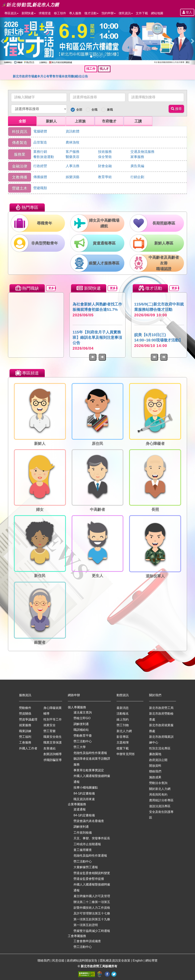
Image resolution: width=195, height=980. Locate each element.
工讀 (138, 121)
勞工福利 (25, 737)
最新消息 (123, 708)
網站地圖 (157, 13)
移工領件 (60, 13)
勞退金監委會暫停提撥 (89, 879)
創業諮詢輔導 (53, 754)
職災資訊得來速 (84, 799)
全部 (79, 110)
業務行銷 (40, 152)
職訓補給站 (81, 730)
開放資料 (155, 766)
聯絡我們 (155, 771)
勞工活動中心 (83, 741)
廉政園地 (155, 754)
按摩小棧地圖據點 (86, 788)
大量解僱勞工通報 (86, 867)
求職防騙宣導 (53, 760)
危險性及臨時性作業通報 (90, 753)
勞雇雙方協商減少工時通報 (92, 931)
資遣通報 (80, 809)
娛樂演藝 (73, 177)
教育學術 (105, 177)
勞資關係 (25, 714)
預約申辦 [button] (109, 13)
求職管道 (45, 13)
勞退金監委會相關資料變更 (92, 873)
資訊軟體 (73, 131)
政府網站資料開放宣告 (82, 961)
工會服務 (25, 742)
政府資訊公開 (158, 760)
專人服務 (75, 13)
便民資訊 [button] (126, 13)
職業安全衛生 (53, 737)
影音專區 (123, 737)
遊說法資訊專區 (160, 806)
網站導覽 (151, 961)
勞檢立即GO (82, 718)
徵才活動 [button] (91, 13)
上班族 (80, 121)
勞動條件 (25, 708)
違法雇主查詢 (83, 712)
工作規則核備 (83, 833)
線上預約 (123, 719)
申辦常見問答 (126, 754)
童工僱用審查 (83, 850)
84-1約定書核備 (84, 793)
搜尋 (176, 109)
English (138, 961)
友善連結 (50, 748)
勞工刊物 (123, 725)
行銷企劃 (137, 177)
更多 (52, 288)
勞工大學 (80, 747)
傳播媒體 (40, 177)
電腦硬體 (40, 131)
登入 (187, 12)
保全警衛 (105, 157)
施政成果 (155, 777)
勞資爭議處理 (28, 719)
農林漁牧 (73, 142)
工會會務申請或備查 (87, 941)
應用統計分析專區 (161, 800)
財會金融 (105, 166)
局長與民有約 (158, 795)
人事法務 (73, 166)
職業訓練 (25, 731)
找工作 (91, 69)
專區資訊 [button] (11, 13)
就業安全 (50, 725)
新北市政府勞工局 (161, 708)
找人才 (104, 69)
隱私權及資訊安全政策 (115, 961)
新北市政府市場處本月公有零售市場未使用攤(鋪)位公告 (50, 76)
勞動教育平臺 (83, 736)
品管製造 (40, 142)
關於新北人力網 (160, 789)
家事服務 (137, 157)
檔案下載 (123, 748)
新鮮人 (51, 121)
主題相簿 (123, 742)
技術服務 (105, 152)
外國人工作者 (28, 748)
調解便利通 (81, 724)
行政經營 (40, 166)
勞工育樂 (50, 731)
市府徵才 (109, 121)
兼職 (110, 110)
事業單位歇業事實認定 (89, 770)
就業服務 (25, 725)
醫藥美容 (73, 157)
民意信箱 (59, 961)
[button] (3, 41)
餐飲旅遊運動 (44, 157)
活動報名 (123, 714)
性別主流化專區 (160, 748)
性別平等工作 (53, 719)
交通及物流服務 (142, 152)
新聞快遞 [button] (29, 13)
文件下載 (142, 13)
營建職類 (40, 188)
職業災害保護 (53, 742)
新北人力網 (124, 731)
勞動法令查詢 (158, 783)
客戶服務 (73, 152)
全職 (94, 110)
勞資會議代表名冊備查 (89, 821)
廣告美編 (137, 166)
